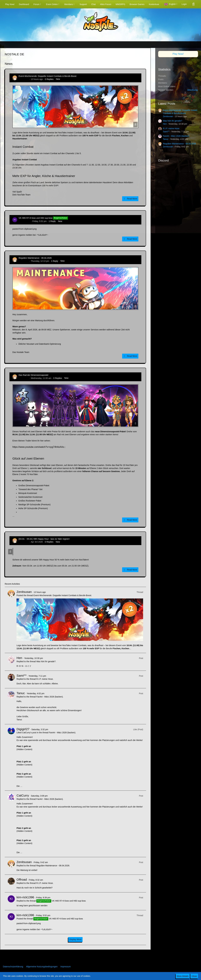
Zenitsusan (24, 79)
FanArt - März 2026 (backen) (50, 697)
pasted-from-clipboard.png (24, 229)
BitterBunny (193, 90)
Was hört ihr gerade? (46, 661)
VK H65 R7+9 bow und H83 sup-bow (36, 218)
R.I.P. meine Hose (45, 679)
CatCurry (23, 795)
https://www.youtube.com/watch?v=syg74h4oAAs (38, 447)
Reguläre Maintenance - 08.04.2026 (35, 258)
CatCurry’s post (29, 733)
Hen (19, 658)
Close (194, 976)
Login (184, 4)
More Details (183, 976)
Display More (75, 939)
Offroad (22, 879)
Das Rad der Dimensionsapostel (33, 375)
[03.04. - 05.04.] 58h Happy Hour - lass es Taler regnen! (44, 539)
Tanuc (21, 693)
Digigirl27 (23, 729)
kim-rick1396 (24, 221)
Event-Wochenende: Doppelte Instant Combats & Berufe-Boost (47, 76)
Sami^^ (22, 676)
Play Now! (178, 54)
